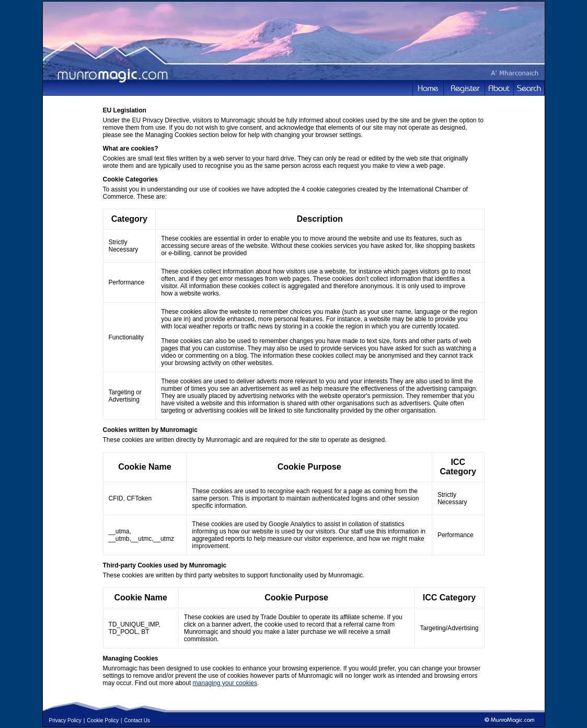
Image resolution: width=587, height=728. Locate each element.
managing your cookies (225, 683)
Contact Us (137, 720)
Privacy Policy (65, 720)
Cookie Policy (103, 720)
